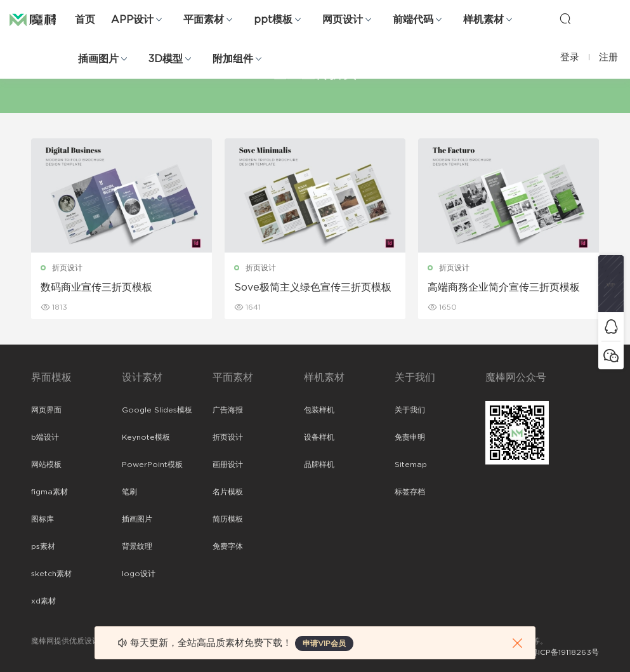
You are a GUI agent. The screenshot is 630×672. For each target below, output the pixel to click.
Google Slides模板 (157, 410)
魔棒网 (41, 19)
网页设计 (343, 20)
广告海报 (228, 410)
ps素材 (43, 546)
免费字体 (228, 546)
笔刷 (129, 492)
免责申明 (410, 437)
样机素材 (483, 20)
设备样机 (319, 437)
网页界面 (46, 410)
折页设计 (67, 268)
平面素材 (204, 20)
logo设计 (139, 574)
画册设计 (228, 464)
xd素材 (43, 601)
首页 (85, 20)
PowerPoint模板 (152, 464)
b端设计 (45, 437)
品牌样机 (319, 464)
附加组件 (233, 59)
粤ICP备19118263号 (565, 652)
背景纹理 (137, 546)
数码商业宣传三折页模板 (96, 287)
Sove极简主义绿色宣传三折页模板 (313, 287)
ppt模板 (273, 20)
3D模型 (166, 59)
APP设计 (132, 20)
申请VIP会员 (324, 643)
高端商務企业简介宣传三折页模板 (504, 287)
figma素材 (49, 492)
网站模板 (46, 464)
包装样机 (319, 410)
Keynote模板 (146, 437)
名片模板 (228, 492)
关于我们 (410, 410)
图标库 (43, 519)
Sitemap (411, 464)
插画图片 (98, 59)
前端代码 (413, 20)
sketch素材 (51, 574)
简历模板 (228, 519)
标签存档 (410, 492)
